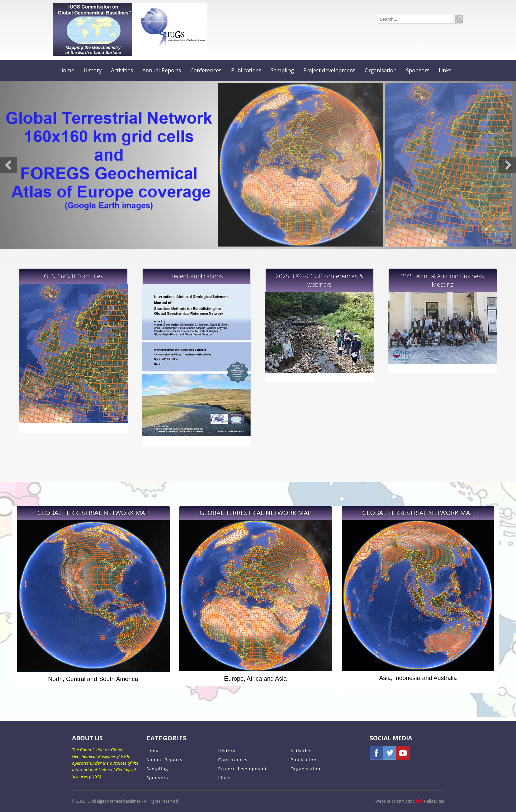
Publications (246, 70)
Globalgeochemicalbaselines (93, 30)
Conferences (206, 70)
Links (445, 70)
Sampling (282, 70)
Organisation (381, 70)
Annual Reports (162, 70)
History (93, 70)
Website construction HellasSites (410, 801)
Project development (329, 70)
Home (67, 70)
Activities (122, 70)
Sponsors (418, 70)
